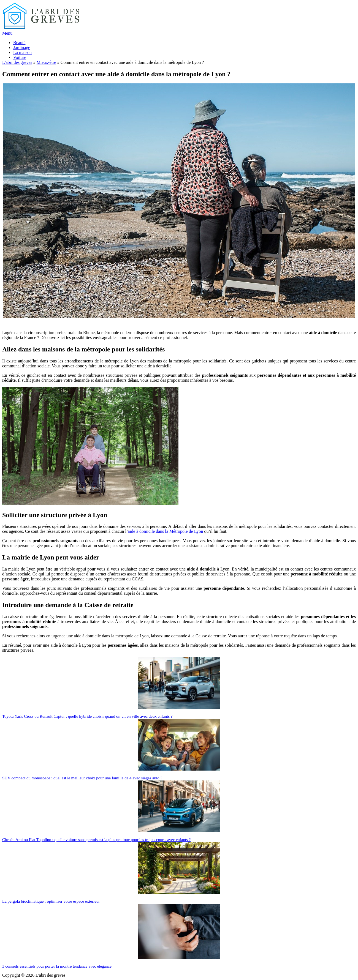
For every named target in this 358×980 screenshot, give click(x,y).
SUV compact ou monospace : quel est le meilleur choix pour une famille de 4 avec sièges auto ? (82, 778)
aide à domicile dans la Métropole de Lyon (165, 531)
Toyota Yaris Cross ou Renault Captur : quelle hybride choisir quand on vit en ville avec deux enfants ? (87, 716)
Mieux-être (46, 62)
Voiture (20, 57)
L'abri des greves (17, 62)
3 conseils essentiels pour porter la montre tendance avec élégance (57, 966)
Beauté (19, 43)
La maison (22, 52)
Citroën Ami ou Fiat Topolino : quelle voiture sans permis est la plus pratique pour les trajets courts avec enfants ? (96, 840)
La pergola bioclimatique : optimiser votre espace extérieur (51, 901)
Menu (7, 33)
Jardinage (22, 47)
